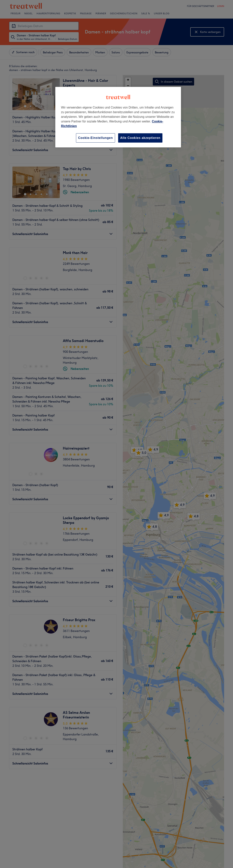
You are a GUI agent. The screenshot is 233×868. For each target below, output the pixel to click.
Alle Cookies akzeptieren (140, 138)
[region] (118, 117)
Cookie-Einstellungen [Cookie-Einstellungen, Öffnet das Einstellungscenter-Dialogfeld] (96, 138)
